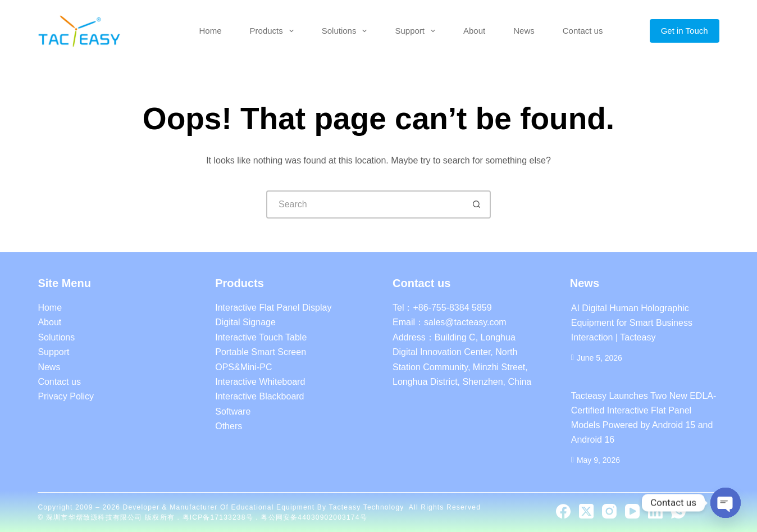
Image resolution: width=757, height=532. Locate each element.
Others (229, 426)
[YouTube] (632, 511)
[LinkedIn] (655, 511)
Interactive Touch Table (261, 337)
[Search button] (477, 204)
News (524, 31)
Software (233, 411)
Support (417, 31)
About (474, 31)
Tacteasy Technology (366, 507)
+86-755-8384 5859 (452, 308)
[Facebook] (563, 511)
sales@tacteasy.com (465, 322)
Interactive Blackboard (259, 396)
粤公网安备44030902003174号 (314, 517)
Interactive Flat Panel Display (273, 308)
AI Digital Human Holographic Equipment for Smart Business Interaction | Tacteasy (632, 323)
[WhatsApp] (678, 511)
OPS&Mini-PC (243, 367)
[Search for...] (364, 204)
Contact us (583, 31)
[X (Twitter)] (586, 511)
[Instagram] (609, 511)
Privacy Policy (66, 396)
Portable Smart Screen (261, 352)
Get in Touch (685, 31)
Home (211, 31)
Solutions (347, 31)
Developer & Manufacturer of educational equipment (219, 507)
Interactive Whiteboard (260, 382)
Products (274, 31)
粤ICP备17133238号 (219, 517)
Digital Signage (245, 322)
